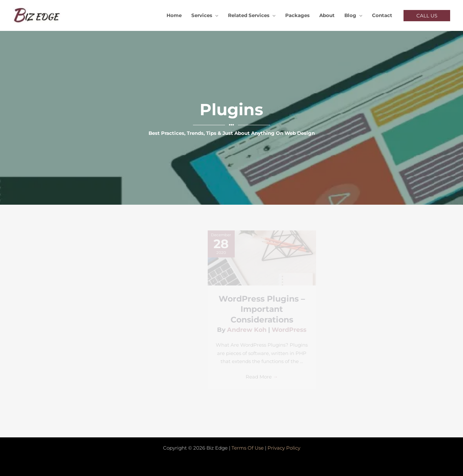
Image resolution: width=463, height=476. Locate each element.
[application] (215, 15)
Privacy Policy (284, 448)
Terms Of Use (248, 448)
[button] (427, 16)
